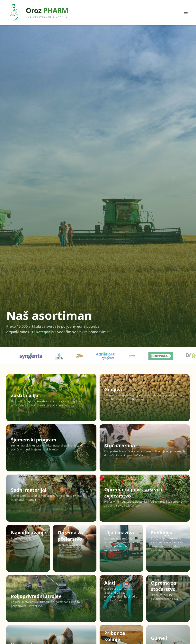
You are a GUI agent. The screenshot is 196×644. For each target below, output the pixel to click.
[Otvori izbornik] (186, 13)
